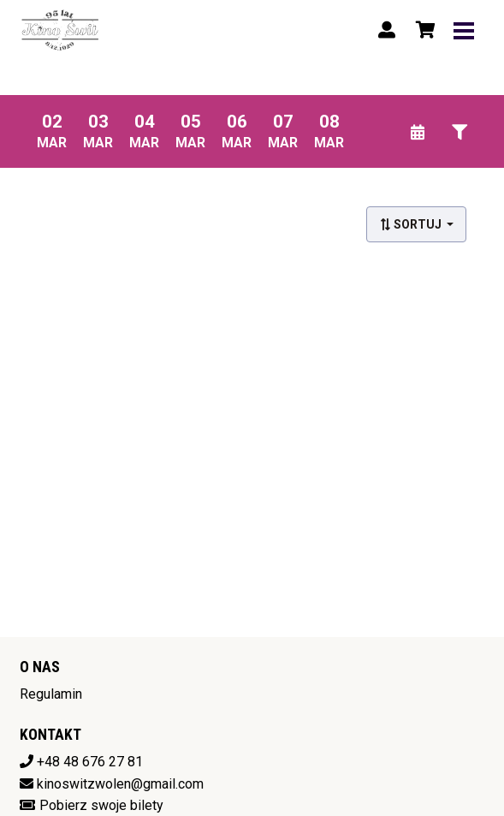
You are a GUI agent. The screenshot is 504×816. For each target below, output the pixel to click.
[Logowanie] (387, 30)
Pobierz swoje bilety (101, 805)
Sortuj (412, 224)
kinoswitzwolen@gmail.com (120, 784)
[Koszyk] (423, 30)
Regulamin (51, 694)
